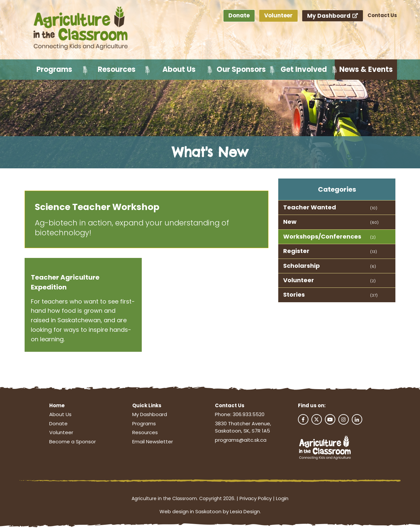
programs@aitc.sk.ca (241, 440)
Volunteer (278, 15)
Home (57, 405)
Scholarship (302, 266)
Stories (294, 295)
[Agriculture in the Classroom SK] (82, 29)
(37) (374, 295)
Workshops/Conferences (322, 236)
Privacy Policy (256, 498)
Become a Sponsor (73, 442)
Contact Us (382, 15)
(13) (374, 252)
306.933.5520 (249, 414)
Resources (117, 69)
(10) (374, 208)
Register (296, 251)
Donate (239, 15)
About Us (179, 69)
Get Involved (304, 69)
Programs (54, 69)
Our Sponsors (241, 69)
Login (282, 498)
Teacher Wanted (310, 207)
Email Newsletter (153, 442)
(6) (373, 266)
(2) (373, 237)
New (290, 222)
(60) (374, 222)
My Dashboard (333, 16)
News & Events (366, 69)
